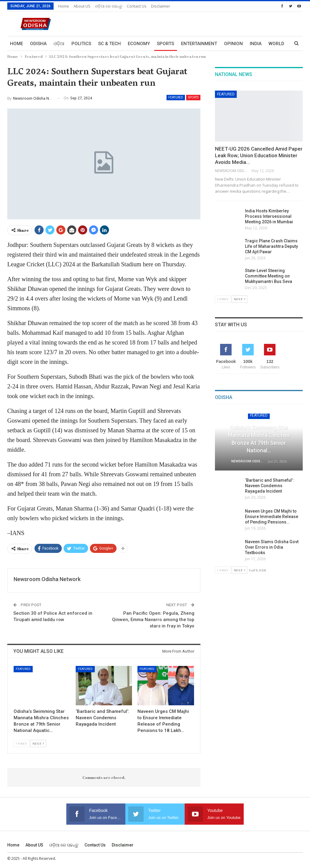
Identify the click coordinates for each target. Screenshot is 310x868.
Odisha (38, 44)
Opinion (233, 44)
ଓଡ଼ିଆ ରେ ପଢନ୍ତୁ (109, 6)
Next (38, 743)
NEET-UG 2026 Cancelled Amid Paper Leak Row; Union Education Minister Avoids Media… (259, 155)
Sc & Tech (109, 44)
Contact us (137, 6)
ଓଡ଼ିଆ (59, 44)
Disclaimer (161, 6)
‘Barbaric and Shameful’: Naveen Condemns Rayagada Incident (269, 486)
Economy (139, 44)
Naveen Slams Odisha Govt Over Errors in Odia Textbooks (272, 547)
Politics (81, 44)
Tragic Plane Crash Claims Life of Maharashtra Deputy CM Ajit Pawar (271, 246)
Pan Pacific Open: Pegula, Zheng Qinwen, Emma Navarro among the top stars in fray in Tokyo (153, 620)
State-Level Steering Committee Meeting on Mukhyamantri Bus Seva (269, 276)
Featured (176, 97)
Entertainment (199, 44)
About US (82, 6)
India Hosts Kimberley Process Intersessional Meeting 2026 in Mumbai (269, 216)
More (256, 44)
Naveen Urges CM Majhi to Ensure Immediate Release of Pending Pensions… (272, 517)
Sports (165, 44)
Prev (22, 743)
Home (64, 6)
